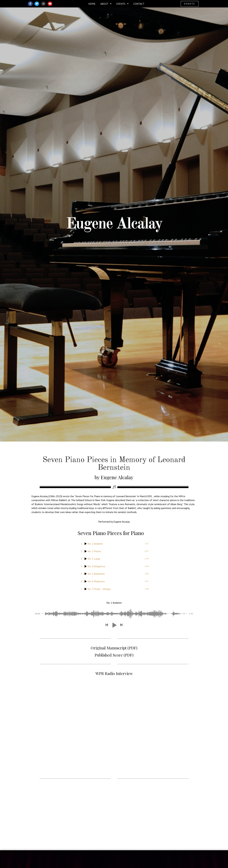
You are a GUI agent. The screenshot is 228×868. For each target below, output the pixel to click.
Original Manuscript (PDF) (114, 648)
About (106, 4)
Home (92, 4)
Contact (139, 4)
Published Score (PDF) (114, 655)
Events (122, 4)
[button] (106, 4)
